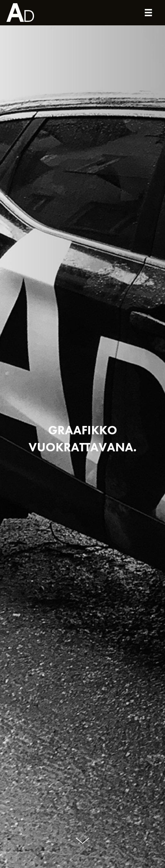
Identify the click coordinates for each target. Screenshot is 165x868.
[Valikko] (148, 13)
